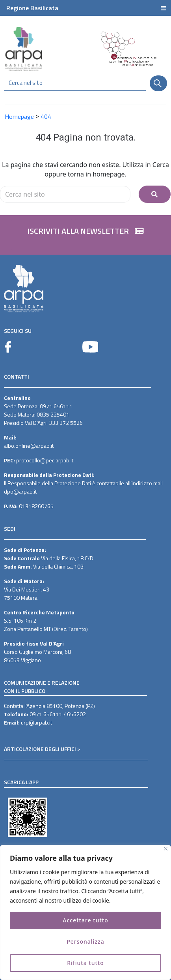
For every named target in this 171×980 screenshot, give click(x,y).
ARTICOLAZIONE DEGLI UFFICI (40, 749)
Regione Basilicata (32, 8)
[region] (85, 912)
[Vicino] (166, 849)
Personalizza (85, 942)
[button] (85, 235)
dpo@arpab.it (20, 491)
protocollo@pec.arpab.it (45, 460)
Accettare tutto (85, 920)
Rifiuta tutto (85, 963)
